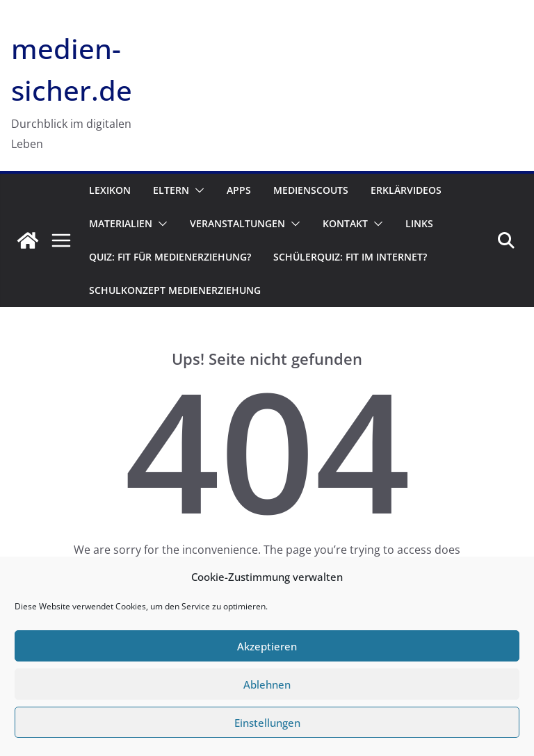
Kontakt (345, 223)
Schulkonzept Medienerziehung (175, 290)
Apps (239, 190)
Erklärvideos (406, 190)
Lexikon (110, 190)
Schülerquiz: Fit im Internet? (350, 257)
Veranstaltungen (237, 223)
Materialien (121, 223)
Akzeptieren (267, 646)
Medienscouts (311, 190)
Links (419, 223)
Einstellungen (267, 723)
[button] (197, 190)
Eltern (171, 190)
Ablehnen (267, 684)
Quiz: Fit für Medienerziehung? (170, 257)
